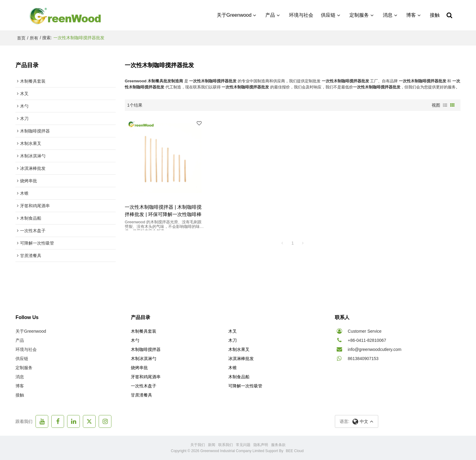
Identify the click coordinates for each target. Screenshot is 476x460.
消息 (388, 15)
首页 (21, 38)
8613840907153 (363, 359)
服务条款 (278, 445)
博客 (411, 15)
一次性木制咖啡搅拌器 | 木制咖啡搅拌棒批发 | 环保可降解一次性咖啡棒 (163, 209)
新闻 (212, 445)
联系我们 (226, 445)
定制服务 (359, 15)
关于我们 (198, 445)
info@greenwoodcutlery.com (375, 349)
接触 (435, 15)
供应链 (328, 15)
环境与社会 (301, 15)
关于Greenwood (234, 15)
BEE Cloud (295, 451)
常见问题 (243, 445)
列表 (445, 105)
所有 (34, 38)
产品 (270, 15)
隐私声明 (261, 445)
